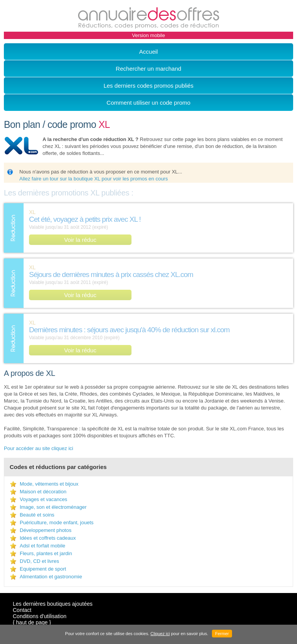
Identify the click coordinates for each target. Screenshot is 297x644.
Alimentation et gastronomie (51, 577)
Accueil (148, 52)
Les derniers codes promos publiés (149, 86)
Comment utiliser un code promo (149, 103)
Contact (22, 610)
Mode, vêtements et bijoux (49, 484)
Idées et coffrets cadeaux (48, 538)
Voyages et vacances (44, 499)
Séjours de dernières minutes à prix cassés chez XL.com (111, 274)
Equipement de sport (43, 569)
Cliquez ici (160, 634)
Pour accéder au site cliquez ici (38, 448)
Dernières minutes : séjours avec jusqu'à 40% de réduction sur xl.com (129, 330)
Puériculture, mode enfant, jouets (57, 523)
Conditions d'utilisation (40, 616)
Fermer (222, 634)
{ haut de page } (32, 622)
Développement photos (46, 530)
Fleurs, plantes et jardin (46, 553)
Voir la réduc (80, 240)
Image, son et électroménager (53, 507)
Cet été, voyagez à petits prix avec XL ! (85, 219)
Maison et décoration (43, 492)
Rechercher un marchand (148, 69)
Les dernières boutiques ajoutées (53, 604)
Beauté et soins (37, 515)
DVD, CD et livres (39, 561)
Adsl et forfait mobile (43, 546)
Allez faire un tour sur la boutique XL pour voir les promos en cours (94, 179)
